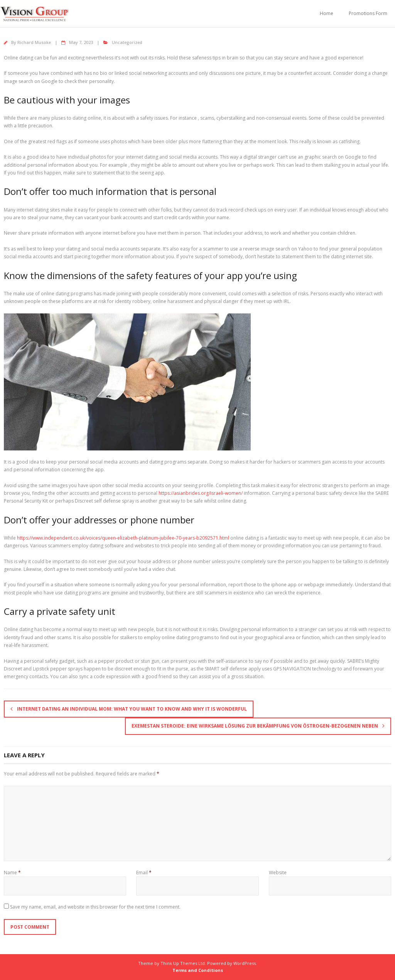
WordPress (245, 963)
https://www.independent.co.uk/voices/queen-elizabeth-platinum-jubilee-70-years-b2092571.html (123, 538)
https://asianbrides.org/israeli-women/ (201, 493)
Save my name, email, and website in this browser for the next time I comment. (95, 907)
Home (327, 13)
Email (144, 873)
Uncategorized (127, 42)
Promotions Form (368, 13)
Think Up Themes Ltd (183, 963)
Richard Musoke (34, 42)
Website (278, 873)
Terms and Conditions (198, 970)
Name (12, 873)
